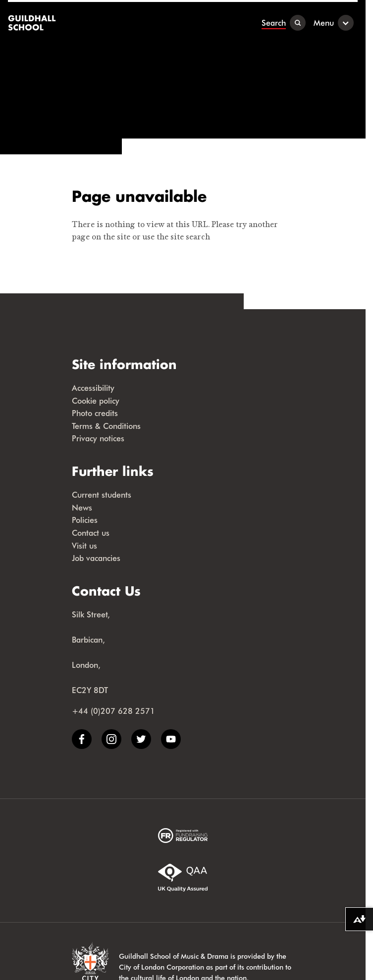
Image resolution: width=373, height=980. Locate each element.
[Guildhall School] (33, 23)
